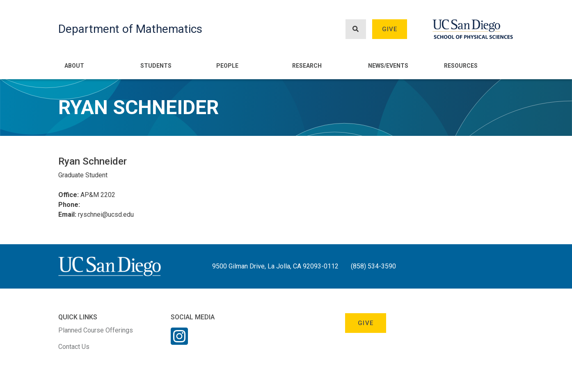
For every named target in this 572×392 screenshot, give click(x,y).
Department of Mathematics (130, 29)
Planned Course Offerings (96, 330)
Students (156, 66)
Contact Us (74, 347)
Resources (461, 66)
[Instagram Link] (179, 342)
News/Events (388, 66)
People (227, 66)
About (74, 66)
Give (390, 29)
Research (307, 66)
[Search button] (356, 29)
